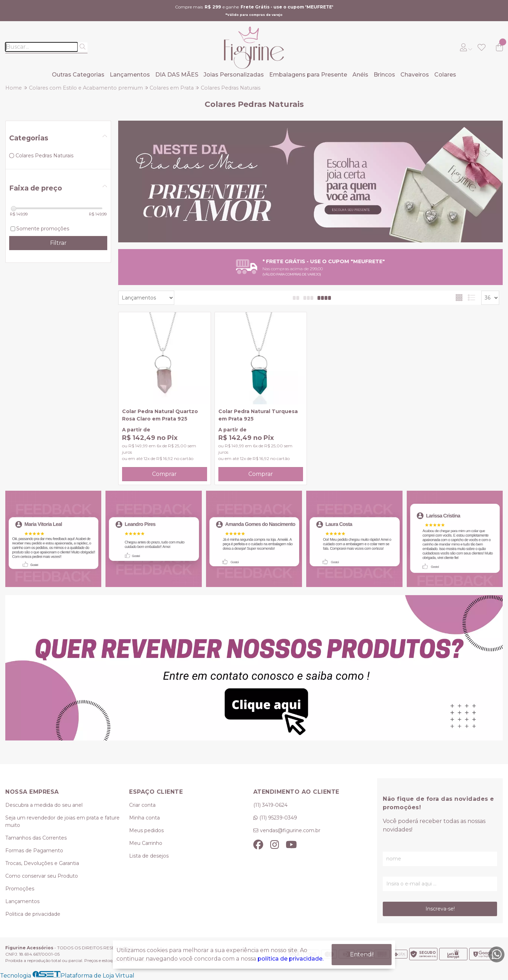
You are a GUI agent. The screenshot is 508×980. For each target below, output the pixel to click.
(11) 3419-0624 (270, 805)
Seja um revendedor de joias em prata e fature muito (62, 821)
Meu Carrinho (146, 843)
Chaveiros (415, 75)
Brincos (384, 75)
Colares (445, 75)
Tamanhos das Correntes (36, 838)
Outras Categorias (78, 75)
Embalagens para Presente (308, 75)
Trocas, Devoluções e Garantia (42, 863)
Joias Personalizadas (234, 75)
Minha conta (144, 818)
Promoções (20, 889)
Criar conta (142, 805)
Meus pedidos (146, 830)
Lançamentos (130, 75)
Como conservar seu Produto (42, 876)
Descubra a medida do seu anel (44, 805)
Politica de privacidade (33, 914)
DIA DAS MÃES (177, 75)
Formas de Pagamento (34, 851)
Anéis (360, 75)
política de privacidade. (291, 959)
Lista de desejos (149, 856)
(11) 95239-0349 (278, 818)
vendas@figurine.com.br (290, 830)
